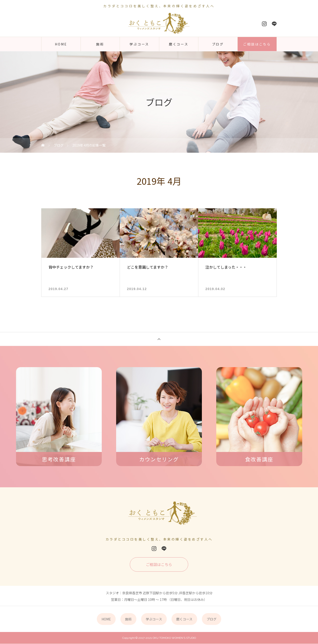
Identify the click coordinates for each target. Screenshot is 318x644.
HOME (61, 44)
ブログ (218, 44)
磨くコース (179, 44)
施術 (100, 44)
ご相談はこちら (257, 44)
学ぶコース (139, 44)
